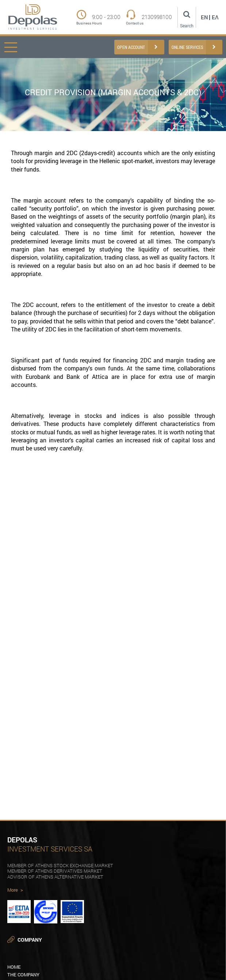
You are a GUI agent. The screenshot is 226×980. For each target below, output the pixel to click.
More (15, 890)
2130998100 (157, 17)
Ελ (215, 17)
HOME (14, 967)
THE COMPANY (23, 975)
